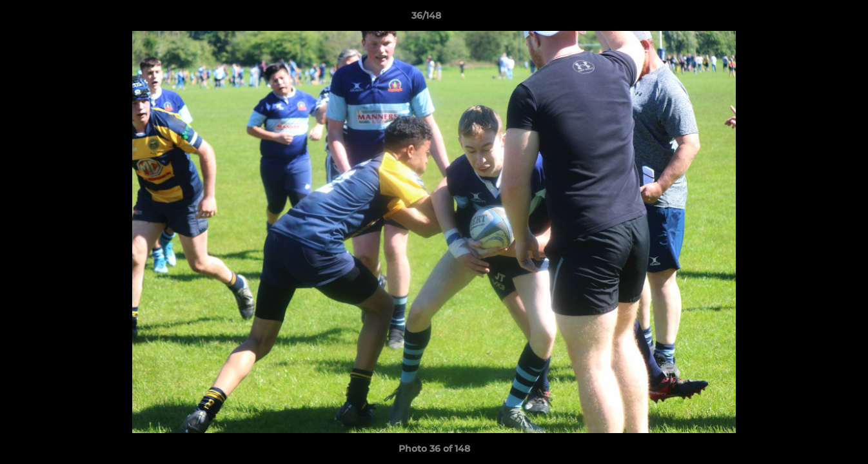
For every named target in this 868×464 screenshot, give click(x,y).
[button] (814, 19)
